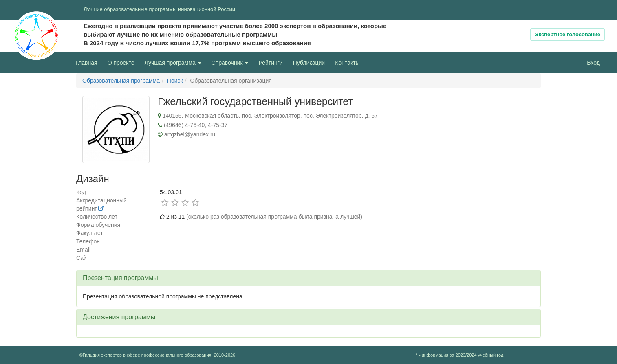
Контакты (347, 63)
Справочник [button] (230, 63)
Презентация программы (120, 278)
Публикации (309, 63)
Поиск (175, 81)
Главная (86, 63)
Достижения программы (119, 317)
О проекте (123, 62)
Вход (593, 63)
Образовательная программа (121, 81)
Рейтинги (270, 63)
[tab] (308, 278)
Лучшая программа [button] (173, 63)
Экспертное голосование (567, 34)
